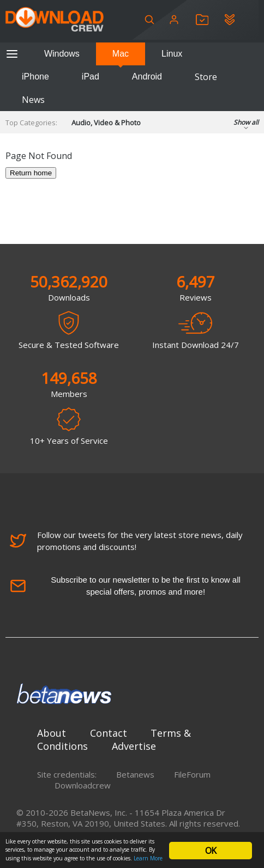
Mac (121, 54)
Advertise (134, 746)
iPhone (35, 77)
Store (206, 77)
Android (147, 77)
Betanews (135, 774)
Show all (246, 126)
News (33, 100)
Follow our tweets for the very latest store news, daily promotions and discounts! (126, 541)
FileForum (192, 774)
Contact (109, 733)
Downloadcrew (83, 785)
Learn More (148, 858)
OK (211, 851)
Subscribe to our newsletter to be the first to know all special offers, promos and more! (125, 586)
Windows (62, 54)
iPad (91, 77)
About (52, 733)
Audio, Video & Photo (106, 123)
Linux (172, 54)
